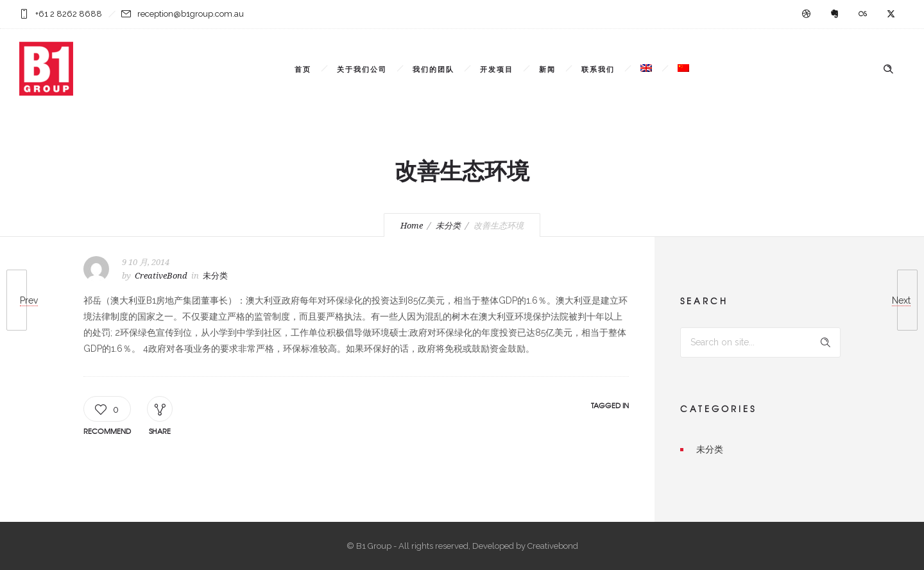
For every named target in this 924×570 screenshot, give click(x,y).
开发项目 (497, 69)
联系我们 (598, 69)
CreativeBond (161, 276)
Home (412, 226)
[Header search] (888, 69)
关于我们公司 (362, 69)
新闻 (547, 69)
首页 (303, 69)
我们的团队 (433, 69)
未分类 (448, 226)
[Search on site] (760, 342)
